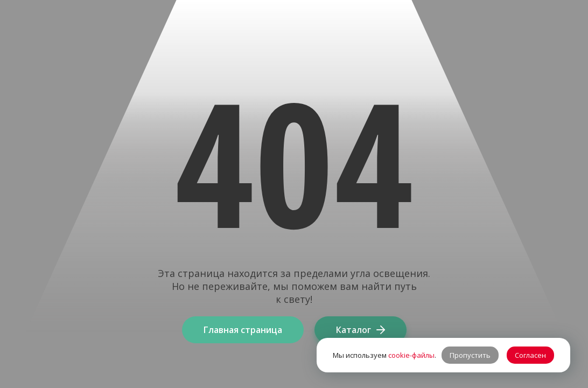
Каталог (360, 330)
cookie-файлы (411, 355)
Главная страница (243, 330)
